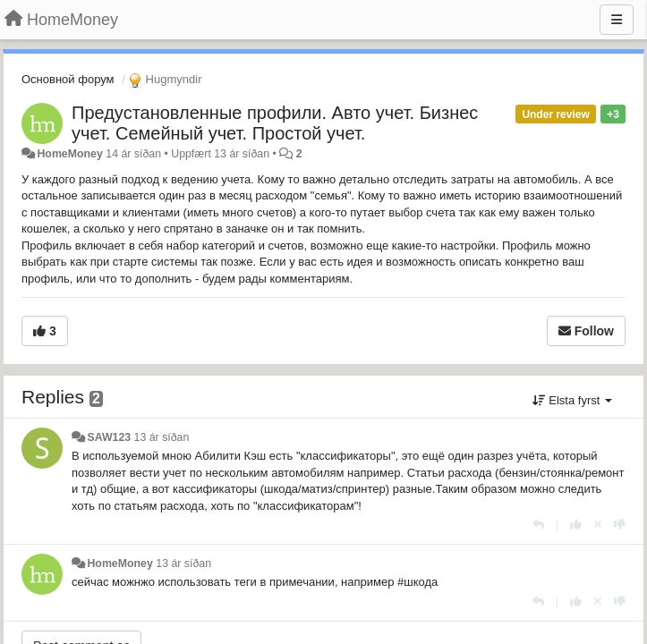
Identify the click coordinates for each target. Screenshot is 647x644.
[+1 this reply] (576, 525)
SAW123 (109, 437)
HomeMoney (69, 154)
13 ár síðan (162, 437)
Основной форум (68, 79)
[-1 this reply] (620, 525)
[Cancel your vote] (598, 525)
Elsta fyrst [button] (572, 400)
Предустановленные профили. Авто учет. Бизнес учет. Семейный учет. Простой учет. (275, 123)
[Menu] (617, 20)
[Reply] (538, 525)
